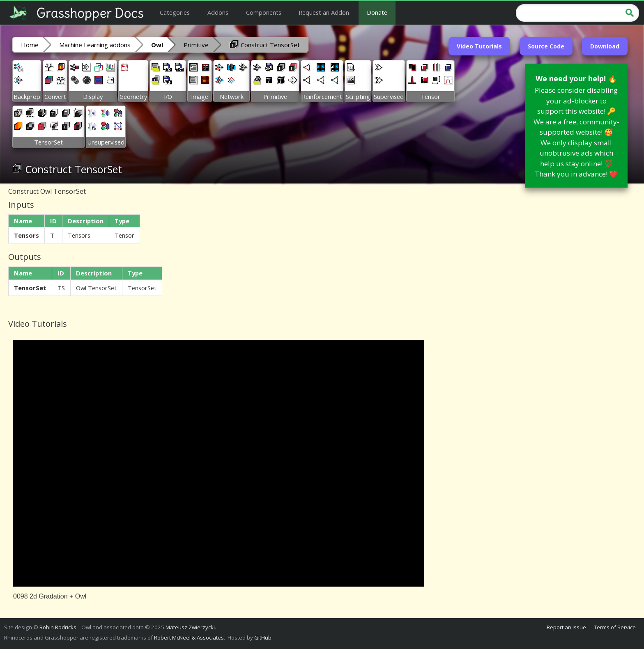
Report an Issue (566, 627)
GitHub (263, 638)
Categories (175, 12)
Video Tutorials (479, 46)
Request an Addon (324, 12)
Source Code (546, 46)
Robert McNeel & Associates (189, 638)
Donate (377, 12)
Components (264, 12)
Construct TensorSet (264, 44)
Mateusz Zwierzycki (190, 627)
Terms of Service (615, 627)
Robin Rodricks (58, 627)
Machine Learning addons (95, 45)
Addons (218, 12)
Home (30, 45)
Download (605, 46)
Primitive (196, 45)
